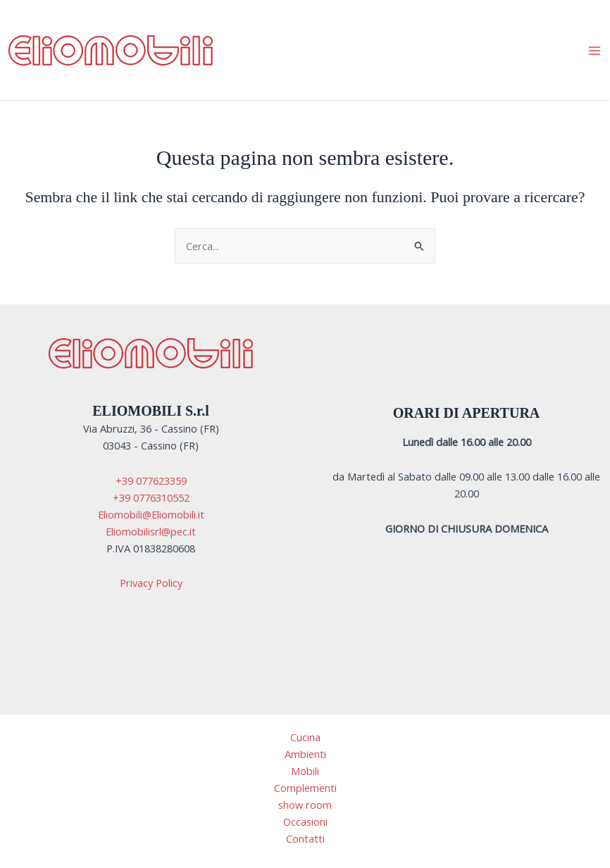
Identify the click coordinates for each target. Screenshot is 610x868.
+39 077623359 (151, 480)
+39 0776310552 (151, 497)
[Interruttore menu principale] (595, 50)
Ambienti (305, 754)
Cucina (305, 737)
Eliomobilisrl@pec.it (151, 531)
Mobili (305, 771)
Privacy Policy (151, 583)
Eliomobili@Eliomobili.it (151, 514)
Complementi (305, 788)
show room (305, 805)
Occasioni (305, 821)
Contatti (305, 838)
